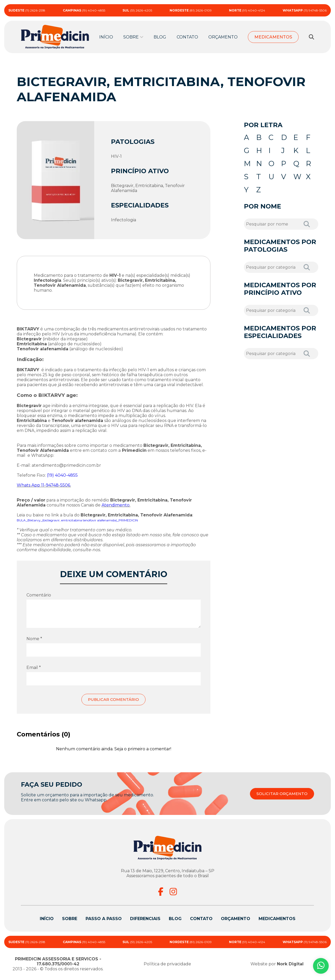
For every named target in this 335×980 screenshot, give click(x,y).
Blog (160, 37)
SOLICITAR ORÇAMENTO (280, 794)
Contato (187, 37)
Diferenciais (145, 919)
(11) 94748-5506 (305, 10)
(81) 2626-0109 (191, 10)
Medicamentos (273, 37)
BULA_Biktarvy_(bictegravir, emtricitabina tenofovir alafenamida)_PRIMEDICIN (77, 520)
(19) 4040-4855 (84, 10)
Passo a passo (104, 919)
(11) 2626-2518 (27, 10)
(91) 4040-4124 (247, 10)
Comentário (39, 595)
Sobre (131, 37)
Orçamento (223, 37)
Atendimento (116, 505)
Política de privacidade (167, 964)
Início (106, 37)
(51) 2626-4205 (137, 10)
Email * (34, 668)
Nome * (34, 639)
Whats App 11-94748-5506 (43, 485)
